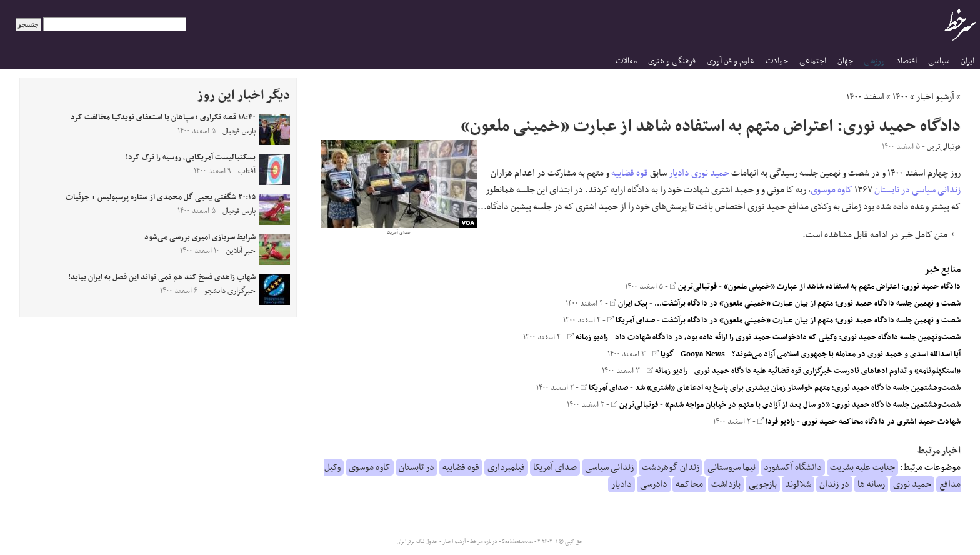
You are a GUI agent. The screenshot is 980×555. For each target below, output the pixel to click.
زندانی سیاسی (936, 190)
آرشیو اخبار (935, 97)
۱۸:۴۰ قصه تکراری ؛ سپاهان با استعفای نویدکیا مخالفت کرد (163, 117)
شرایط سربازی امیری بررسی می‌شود (200, 237)
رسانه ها (871, 484)
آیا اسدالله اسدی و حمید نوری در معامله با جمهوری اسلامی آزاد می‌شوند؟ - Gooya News (821, 354)
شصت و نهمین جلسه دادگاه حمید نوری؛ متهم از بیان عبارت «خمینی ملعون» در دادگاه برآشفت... (807, 304)
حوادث (777, 61)
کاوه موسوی (832, 190)
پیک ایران (629, 304)
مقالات (626, 61)
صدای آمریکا (631, 321)
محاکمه (689, 484)
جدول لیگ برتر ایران (417, 542)
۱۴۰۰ (900, 97)
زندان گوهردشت (671, 467)
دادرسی (654, 484)
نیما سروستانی (732, 467)
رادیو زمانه (588, 337)
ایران (967, 61)
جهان (845, 61)
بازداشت (726, 484)
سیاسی (939, 61)
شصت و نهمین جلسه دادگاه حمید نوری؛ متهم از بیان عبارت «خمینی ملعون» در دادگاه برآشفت (811, 321)
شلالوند (798, 484)
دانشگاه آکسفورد (793, 467)
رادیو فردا (776, 422)
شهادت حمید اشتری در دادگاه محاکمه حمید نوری (881, 422)
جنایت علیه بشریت (862, 467)
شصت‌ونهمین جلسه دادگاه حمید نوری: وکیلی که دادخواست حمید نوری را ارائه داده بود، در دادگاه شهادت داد (788, 337)
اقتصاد (907, 61)
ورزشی (874, 61)
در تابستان (892, 190)
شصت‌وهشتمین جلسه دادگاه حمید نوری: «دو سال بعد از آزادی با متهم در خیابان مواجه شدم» (813, 405)
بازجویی (763, 484)
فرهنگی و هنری (672, 61)
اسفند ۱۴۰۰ (865, 97)
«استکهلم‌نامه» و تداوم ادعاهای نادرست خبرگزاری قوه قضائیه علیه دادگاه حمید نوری (827, 371)
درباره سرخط (484, 542)
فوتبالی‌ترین (693, 287)
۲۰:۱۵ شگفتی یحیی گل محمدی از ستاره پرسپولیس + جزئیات (161, 197)
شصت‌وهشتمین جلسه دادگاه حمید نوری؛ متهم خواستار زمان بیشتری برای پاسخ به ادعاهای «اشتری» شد (798, 388)
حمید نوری (710, 173)
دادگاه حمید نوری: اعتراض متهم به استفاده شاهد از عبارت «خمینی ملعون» (842, 287)
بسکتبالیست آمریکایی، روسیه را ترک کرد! (191, 157)
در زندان (834, 484)
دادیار (679, 173)
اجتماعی (813, 61)
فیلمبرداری (506, 467)
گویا (663, 354)
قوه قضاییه (630, 173)
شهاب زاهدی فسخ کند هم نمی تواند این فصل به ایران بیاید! (162, 277)
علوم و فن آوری (731, 61)
